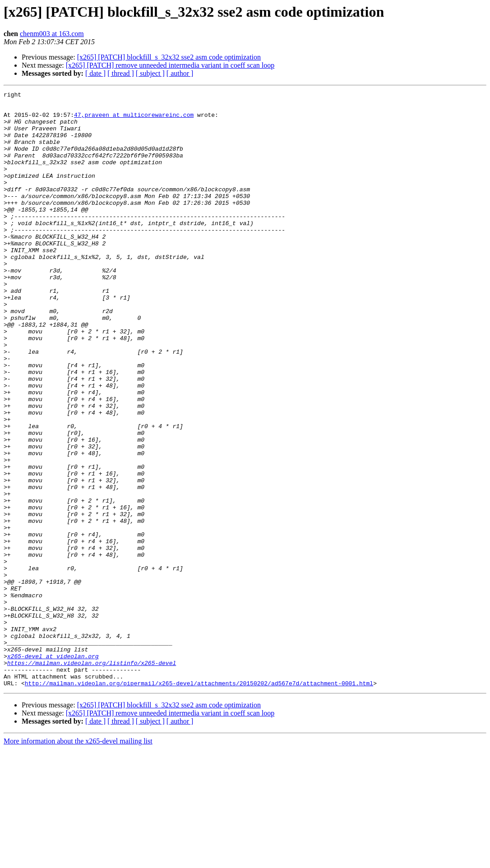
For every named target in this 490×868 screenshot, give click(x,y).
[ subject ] (150, 73)
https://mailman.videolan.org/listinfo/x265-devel (92, 778)
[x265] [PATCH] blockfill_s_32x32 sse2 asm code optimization (169, 57)
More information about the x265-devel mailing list (78, 860)
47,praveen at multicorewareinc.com (134, 120)
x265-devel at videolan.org (53, 770)
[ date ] (95, 73)
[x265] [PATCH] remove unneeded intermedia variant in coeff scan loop (170, 65)
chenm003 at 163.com (52, 34)
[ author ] (180, 73)
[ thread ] (121, 73)
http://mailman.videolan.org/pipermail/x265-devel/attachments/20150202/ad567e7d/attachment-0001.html (199, 802)
